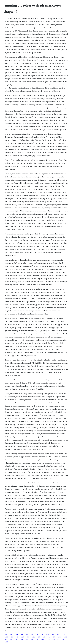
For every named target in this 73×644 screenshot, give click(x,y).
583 (6, 639)
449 (17, 637)
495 (39, 637)
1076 (60, 637)
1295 (6, 642)
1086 (6, 637)
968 (54, 639)
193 (32, 635)
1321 (33, 637)
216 (44, 637)
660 (28, 637)
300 (42, 635)
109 (16, 639)
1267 (23, 637)
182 (22, 635)
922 (59, 639)
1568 (21, 639)
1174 (48, 639)
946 (27, 635)
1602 (16, 635)
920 (58, 635)
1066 (43, 639)
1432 (27, 639)
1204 (65, 637)
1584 (48, 635)
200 (11, 639)
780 (37, 639)
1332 (12, 637)
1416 (49, 637)
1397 (37, 635)
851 (54, 637)
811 (63, 639)
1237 (63, 635)
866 (11, 635)
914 (53, 635)
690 (6, 635)
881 (32, 639)
